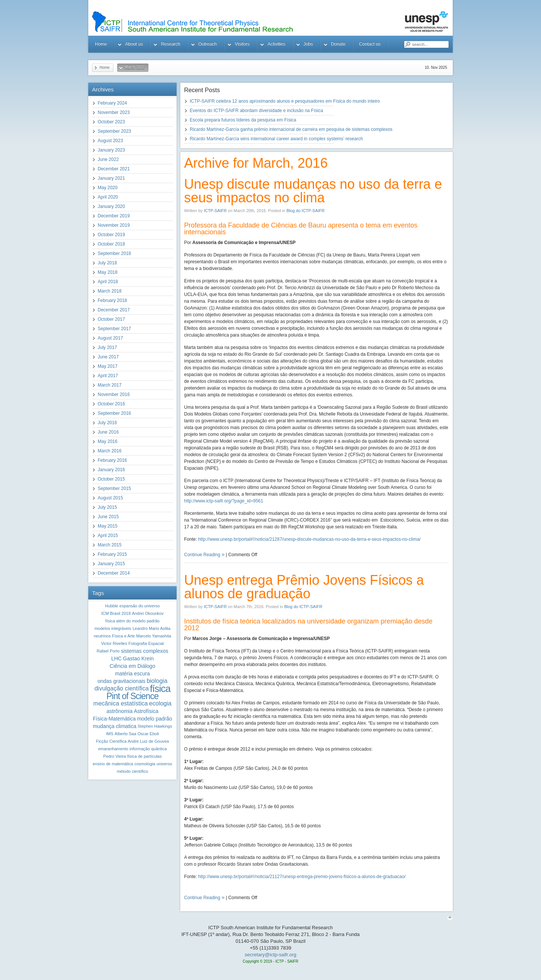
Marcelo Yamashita (153, 636)
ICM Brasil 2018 (116, 613)
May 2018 (108, 272)
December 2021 (114, 169)
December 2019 (114, 216)
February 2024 (112, 103)
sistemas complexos (145, 651)
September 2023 (114, 131)
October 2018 (111, 244)
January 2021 (111, 178)
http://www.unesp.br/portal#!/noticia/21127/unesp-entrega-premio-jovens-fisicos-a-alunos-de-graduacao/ (302, 877)
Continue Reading (202, 555)
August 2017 (110, 338)
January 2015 (111, 564)
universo (165, 764)
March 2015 (110, 545)
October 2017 (111, 319)
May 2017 (108, 366)
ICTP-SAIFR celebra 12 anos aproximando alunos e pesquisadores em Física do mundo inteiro (285, 101)
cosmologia (145, 764)
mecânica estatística (121, 703)
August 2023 (110, 141)
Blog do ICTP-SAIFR (306, 211)
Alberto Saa (125, 734)
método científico (132, 771)
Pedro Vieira (115, 756)
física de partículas (144, 756)
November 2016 (114, 394)
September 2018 (114, 253)
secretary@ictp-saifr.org (270, 955)
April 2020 (108, 197)
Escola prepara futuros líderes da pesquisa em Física (243, 120)
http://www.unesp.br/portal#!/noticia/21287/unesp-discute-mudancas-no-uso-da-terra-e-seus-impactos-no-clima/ (309, 539)
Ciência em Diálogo (132, 666)
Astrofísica (146, 711)
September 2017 (114, 329)
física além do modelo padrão (132, 621)
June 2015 (108, 517)
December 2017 (114, 310)
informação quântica (148, 749)
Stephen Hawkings (155, 726)
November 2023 (114, 112)
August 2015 (110, 498)
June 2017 (108, 357)
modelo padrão (155, 719)
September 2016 (114, 413)
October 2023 (111, 122)
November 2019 (114, 225)
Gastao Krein (138, 658)
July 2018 (107, 263)
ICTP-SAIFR (215, 211)
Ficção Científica (111, 741)
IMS (110, 734)
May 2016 (108, 441)
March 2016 (110, 451)
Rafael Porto (108, 651)
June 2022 (108, 159)
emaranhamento (113, 749)
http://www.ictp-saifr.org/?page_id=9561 (224, 501)
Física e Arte (123, 636)
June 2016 (108, 432)
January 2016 (111, 470)
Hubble (112, 606)
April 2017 (108, 376)
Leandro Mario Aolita (152, 628)
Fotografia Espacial (146, 643)
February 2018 (112, 300)
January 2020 (111, 206)
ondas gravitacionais (121, 681)
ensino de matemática (113, 764)
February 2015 (112, 554)
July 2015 (107, 507)
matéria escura (132, 674)
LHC (116, 658)
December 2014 (114, 573)
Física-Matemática (114, 719)
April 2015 (108, 536)
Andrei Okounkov (148, 613)
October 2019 (111, 235)
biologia (157, 681)
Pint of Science (132, 696)
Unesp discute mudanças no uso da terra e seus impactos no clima (313, 191)
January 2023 (111, 150)
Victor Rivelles (114, 643)
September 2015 (114, 488)
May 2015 (108, 526)
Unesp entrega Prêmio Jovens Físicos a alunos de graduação (304, 587)
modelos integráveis (113, 628)
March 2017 (110, 385)
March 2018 (110, 291)
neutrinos (102, 636)
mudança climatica (115, 726)
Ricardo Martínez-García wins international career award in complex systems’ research (276, 139)
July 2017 (107, 347)
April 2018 (108, 282)
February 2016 (112, 460)
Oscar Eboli (148, 734)
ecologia (160, 703)
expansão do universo (140, 606)
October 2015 (111, 479)
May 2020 (108, 188)
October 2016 (111, 404)
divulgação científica (121, 688)
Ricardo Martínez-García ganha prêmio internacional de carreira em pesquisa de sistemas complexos (291, 129)
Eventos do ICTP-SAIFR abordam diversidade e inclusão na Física (256, 111)
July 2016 (107, 423)
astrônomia (120, 711)
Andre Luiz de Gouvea (148, 741)
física (160, 689)
